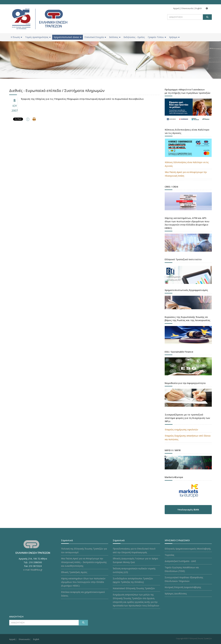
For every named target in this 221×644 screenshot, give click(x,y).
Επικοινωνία (187, 8)
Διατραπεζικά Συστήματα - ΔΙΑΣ (180, 561)
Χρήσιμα (174, 37)
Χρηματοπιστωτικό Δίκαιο (68, 37)
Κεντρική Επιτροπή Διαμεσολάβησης (183, 587)
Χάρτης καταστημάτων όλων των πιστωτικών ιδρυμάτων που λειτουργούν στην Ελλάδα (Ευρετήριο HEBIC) (83, 582)
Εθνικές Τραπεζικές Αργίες (74, 572)
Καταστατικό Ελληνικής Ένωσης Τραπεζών (134, 588)
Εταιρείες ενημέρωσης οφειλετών (181, 430)
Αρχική (176, 8)
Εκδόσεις (115, 37)
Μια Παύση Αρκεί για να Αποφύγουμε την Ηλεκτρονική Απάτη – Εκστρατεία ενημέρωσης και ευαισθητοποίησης (84, 562)
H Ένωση (16, 37)
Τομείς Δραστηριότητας (38, 37)
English (199, 8)
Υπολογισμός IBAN (188, 510)
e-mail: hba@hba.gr (33, 570)
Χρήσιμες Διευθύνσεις (176, 594)
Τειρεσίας (169, 555)
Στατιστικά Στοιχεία (95, 37)
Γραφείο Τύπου (157, 37)
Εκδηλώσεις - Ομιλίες (134, 37)
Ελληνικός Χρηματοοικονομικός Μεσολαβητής (188, 549)
